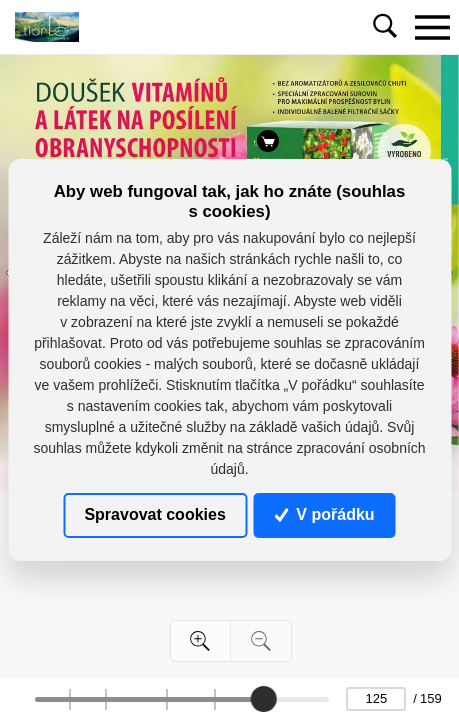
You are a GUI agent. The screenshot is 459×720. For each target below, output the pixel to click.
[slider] (264, 699)
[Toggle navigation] (432, 27)
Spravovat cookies (154, 514)
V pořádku (325, 514)
